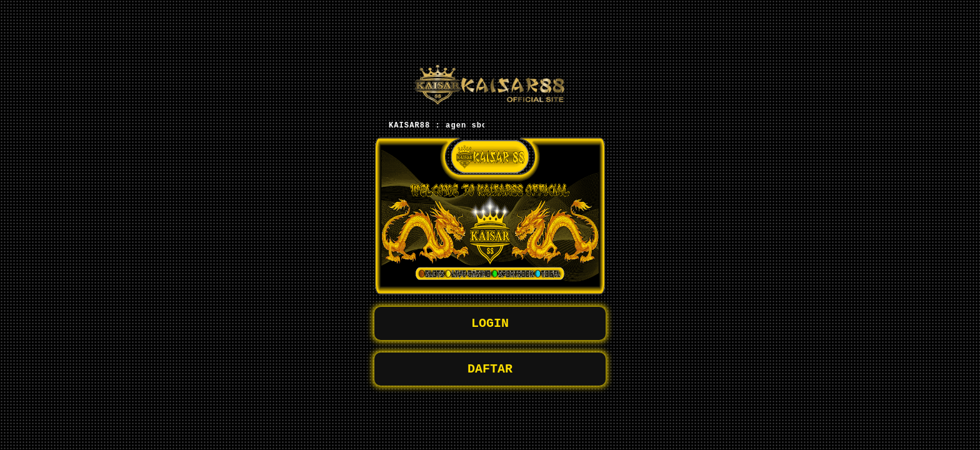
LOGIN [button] (490, 323)
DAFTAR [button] (490, 372)
